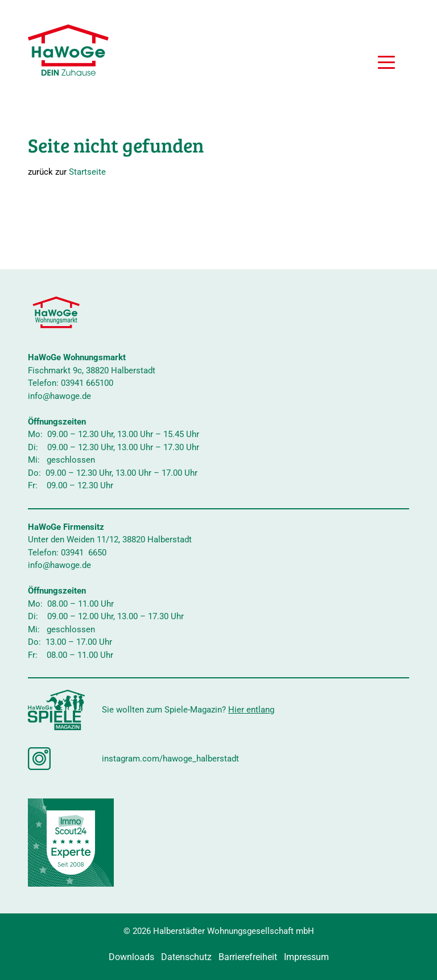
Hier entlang (251, 710)
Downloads (131, 957)
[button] (386, 64)
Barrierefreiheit (248, 957)
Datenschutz (186, 957)
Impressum (306, 957)
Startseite (87, 172)
